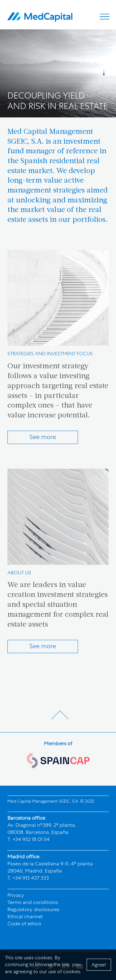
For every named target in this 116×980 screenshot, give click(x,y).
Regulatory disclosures (33, 909)
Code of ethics (24, 923)
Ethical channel (25, 916)
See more (43, 437)
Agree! (99, 965)
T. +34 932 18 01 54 (28, 839)
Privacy (16, 895)
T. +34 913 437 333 (28, 878)
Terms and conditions (33, 902)
